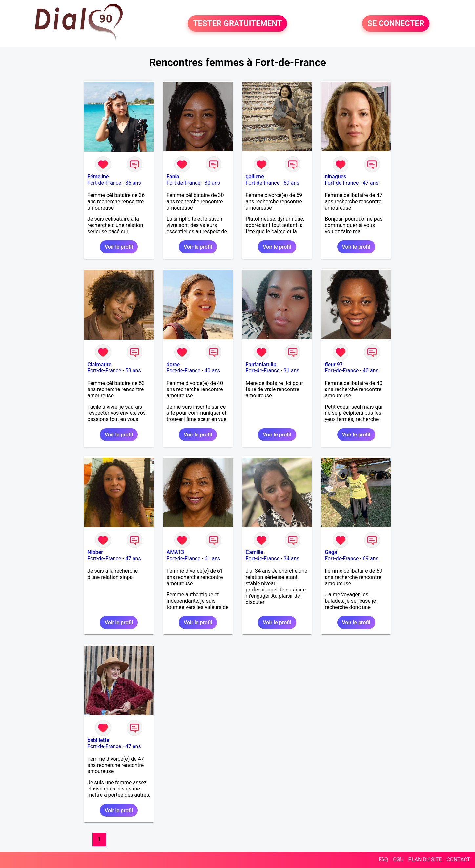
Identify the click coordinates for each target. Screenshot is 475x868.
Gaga (331, 552)
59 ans (292, 183)
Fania (173, 177)
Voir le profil (119, 247)
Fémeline (98, 177)
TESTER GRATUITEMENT (237, 24)
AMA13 (176, 552)
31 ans (292, 371)
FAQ (383, 860)
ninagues (335, 177)
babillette (98, 740)
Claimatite (99, 364)
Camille (255, 552)
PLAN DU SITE (425, 860)
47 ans (371, 183)
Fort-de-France (104, 183)
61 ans (212, 558)
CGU (398, 860)
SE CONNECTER (396, 24)
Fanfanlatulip (261, 364)
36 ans (133, 183)
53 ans (133, 371)
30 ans (212, 183)
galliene (255, 177)
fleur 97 (334, 364)
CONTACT (458, 860)
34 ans (292, 558)
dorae (173, 364)
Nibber (95, 552)
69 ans (371, 558)
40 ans (212, 371)
